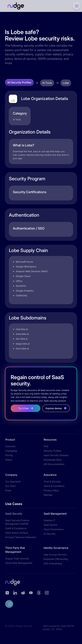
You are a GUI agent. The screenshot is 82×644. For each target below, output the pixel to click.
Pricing (9, 455)
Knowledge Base (53, 460)
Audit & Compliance (16, 528)
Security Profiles (52, 451)
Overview (10, 446)
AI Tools (47, 83)
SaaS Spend (50, 525)
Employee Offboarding (56, 559)
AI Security (50, 534)
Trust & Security (52, 481)
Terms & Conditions (54, 486)
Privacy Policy (51, 490)
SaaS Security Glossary (56, 455)
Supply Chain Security (17, 558)
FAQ (46, 446)
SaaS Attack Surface (17, 533)
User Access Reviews (55, 555)
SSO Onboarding (53, 563)
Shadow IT (49, 520)
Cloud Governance (54, 529)
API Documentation (54, 464)
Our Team (11, 486)
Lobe (66, 83)
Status (9, 460)
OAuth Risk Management (19, 563)
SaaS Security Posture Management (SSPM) (17, 522)
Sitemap (48, 495)
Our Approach (13, 481)
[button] (76, 6)
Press (8, 490)
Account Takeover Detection (21, 537)
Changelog (11, 451)
